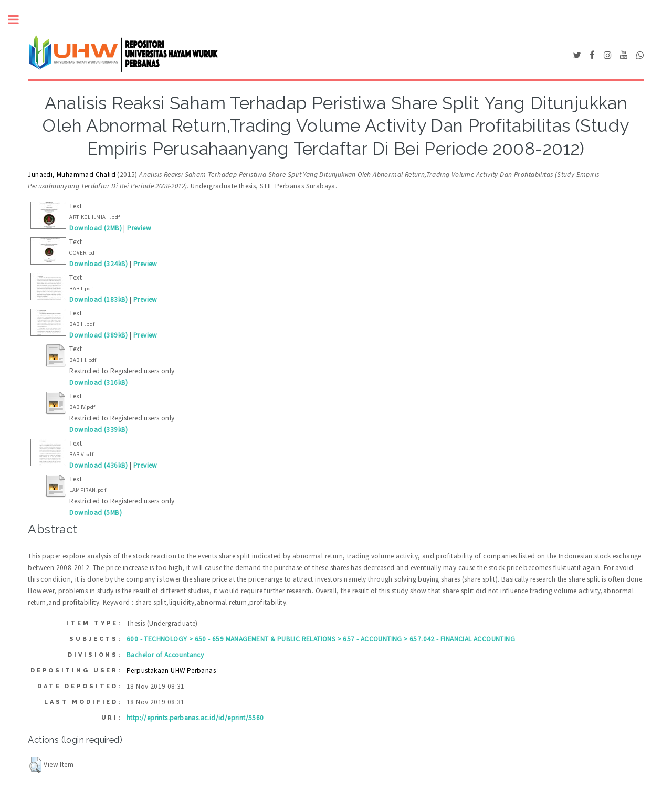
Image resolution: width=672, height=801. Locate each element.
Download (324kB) (98, 264)
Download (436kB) (98, 465)
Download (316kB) (98, 382)
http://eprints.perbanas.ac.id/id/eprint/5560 (195, 718)
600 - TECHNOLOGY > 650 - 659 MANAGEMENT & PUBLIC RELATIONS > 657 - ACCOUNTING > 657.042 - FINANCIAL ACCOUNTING (321, 639)
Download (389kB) (98, 335)
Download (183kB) (98, 299)
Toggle (19, 20)
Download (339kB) (98, 430)
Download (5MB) (96, 513)
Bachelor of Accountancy (165, 655)
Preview (139, 228)
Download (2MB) (96, 228)
